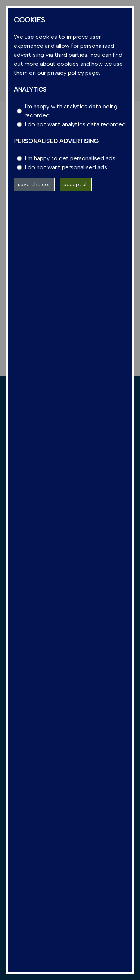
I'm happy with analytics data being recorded (71, 111)
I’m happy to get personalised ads (70, 158)
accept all (76, 184)
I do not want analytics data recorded (75, 124)
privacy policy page (73, 73)
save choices (34, 184)
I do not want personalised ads (66, 167)
